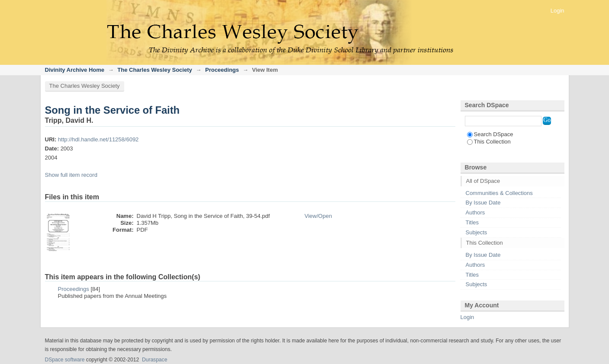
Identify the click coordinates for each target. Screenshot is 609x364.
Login (557, 11)
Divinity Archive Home (75, 70)
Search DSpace (490, 134)
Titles (472, 222)
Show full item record (71, 175)
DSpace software (65, 360)
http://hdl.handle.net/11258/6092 (98, 139)
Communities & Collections (499, 193)
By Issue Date (483, 203)
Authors (475, 212)
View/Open (318, 216)
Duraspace (155, 360)
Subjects (477, 232)
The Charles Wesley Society (155, 70)
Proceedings (222, 70)
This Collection (489, 142)
